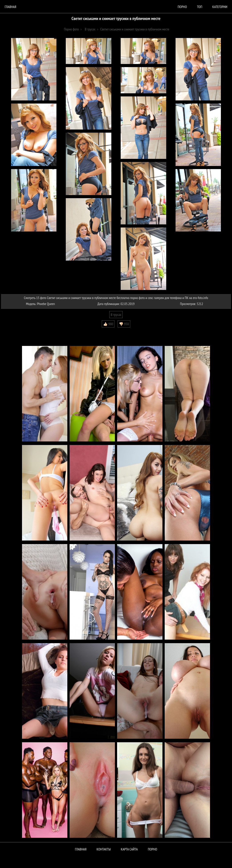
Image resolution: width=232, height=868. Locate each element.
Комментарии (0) (14, 331)
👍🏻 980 (108, 324)
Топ (200, 7)
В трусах (116, 315)
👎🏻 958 (124, 324)
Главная (10, 7)
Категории (220, 7)
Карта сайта (129, 849)
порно (182, 7)
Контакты (104, 849)
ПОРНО (152, 849)
